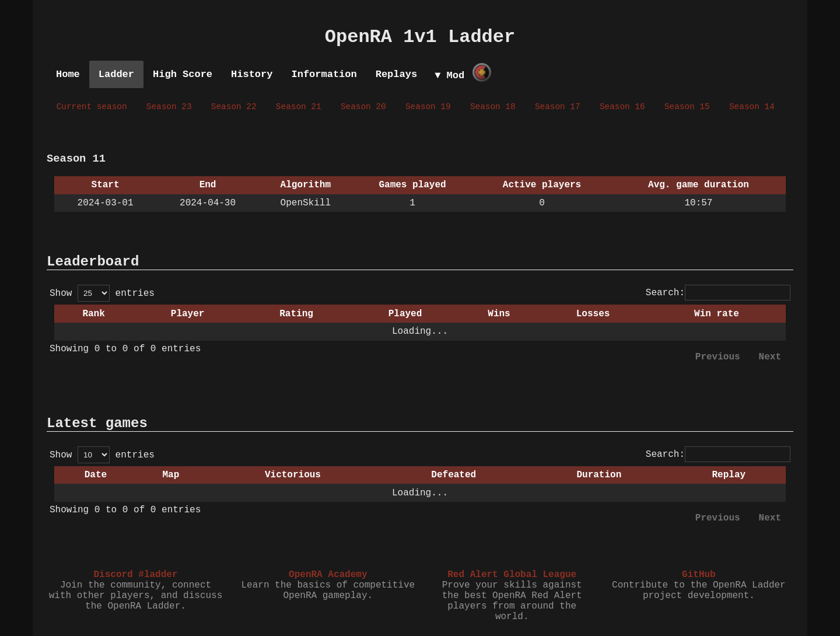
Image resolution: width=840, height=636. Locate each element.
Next (770, 357)
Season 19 (428, 107)
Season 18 (493, 107)
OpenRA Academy (328, 575)
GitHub (699, 575)
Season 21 (299, 107)
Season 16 (622, 107)
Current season (92, 107)
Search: (718, 293)
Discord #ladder (135, 575)
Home (68, 74)
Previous (718, 357)
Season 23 (169, 107)
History (252, 74)
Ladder (116, 74)
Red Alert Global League (512, 575)
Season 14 (752, 107)
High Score (183, 74)
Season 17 (558, 107)
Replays (396, 74)
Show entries (102, 293)
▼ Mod (449, 76)
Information (324, 74)
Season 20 (363, 107)
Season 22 (234, 107)
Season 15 (687, 107)
